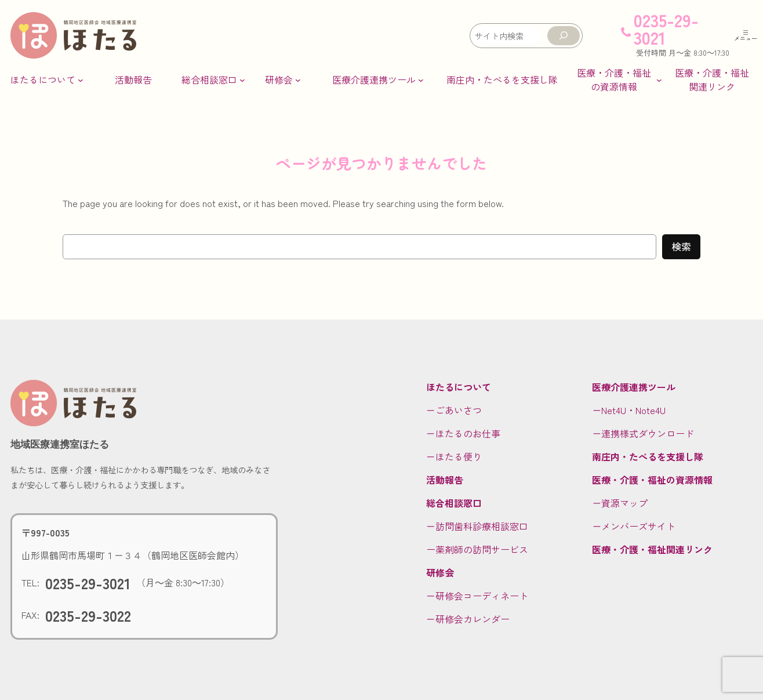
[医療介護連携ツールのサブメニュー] (378, 79)
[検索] (564, 36)
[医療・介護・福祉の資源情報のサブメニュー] (618, 79)
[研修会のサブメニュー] (283, 79)
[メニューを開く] (746, 35)
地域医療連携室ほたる (60, 444)
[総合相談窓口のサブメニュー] (213, 79)
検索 (681, 246)
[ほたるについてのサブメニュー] (47, 79)
